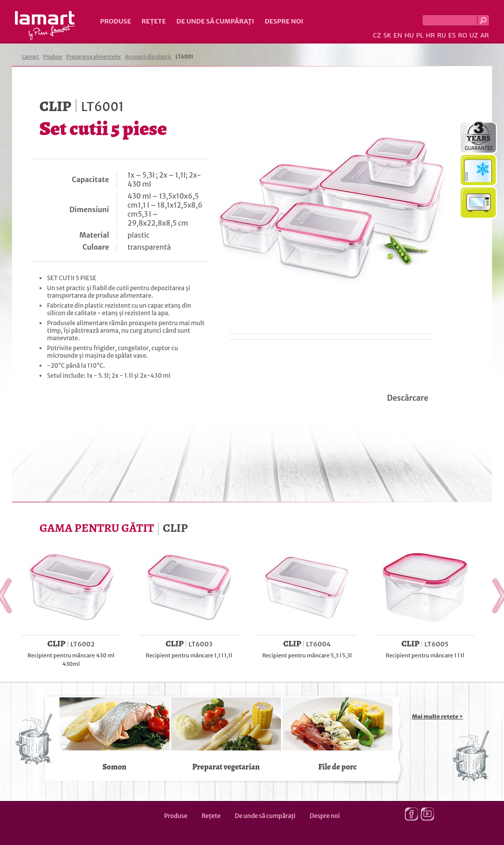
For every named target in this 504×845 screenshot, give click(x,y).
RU (441, 35)
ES (452, 35)
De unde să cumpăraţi (215, 21)
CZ (377, 35)
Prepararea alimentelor (94, 57)
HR (430, 35)
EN (398, 35)
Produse (115, 21)
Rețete (154, 21)
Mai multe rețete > (437, 716)
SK (387, 35)
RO (462, 35)
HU (409, 35)
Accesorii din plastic (148, 57)
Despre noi (284, 21)
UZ (474, 35)
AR (484, 35)
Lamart (45, 26)
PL (420, 35)
